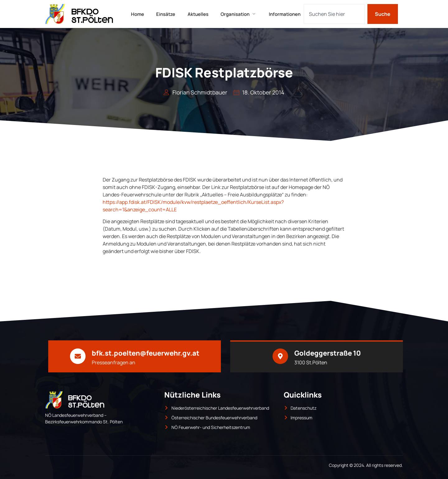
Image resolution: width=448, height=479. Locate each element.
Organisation (239, 14)
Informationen (285, 14)
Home (137, 14)
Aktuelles (198, 14)
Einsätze (166, 14)
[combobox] (334, 14)
